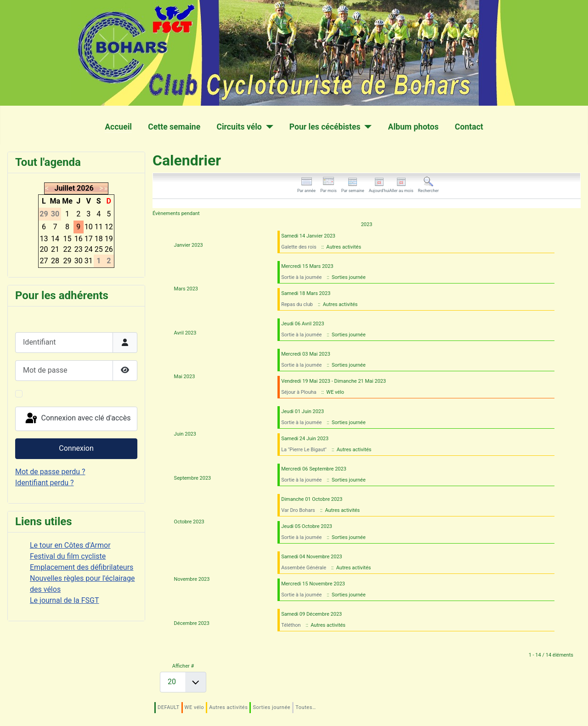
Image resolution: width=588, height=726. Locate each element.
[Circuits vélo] (268, 127)
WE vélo (195, 707)
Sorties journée (271, 707)
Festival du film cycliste (68, 556)
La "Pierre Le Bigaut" (304, 450)
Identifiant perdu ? (45, 483)
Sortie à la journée (301, 277)
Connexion (76, 448)
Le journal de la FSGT (65, 600)
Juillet (65, 188)
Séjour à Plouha (299, 392)
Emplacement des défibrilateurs (82, 567)
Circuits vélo (239, 127)
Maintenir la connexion (63, 394)
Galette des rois (299, 247)
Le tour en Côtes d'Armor (70, 545)
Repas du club (297, 304)
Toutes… (306, 707)
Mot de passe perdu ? (50, 472)
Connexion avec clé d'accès (77, 419)
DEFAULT (169, 707)
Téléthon (291, 625)
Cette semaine (174, 127)
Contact (469, 127)
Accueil (118, 127)
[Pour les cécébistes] (366, 127)
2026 (85, 188)
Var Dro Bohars (298, 510)
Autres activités (228, 707)
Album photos (413, 127)
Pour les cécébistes (325, 127)
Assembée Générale (304, 568)
